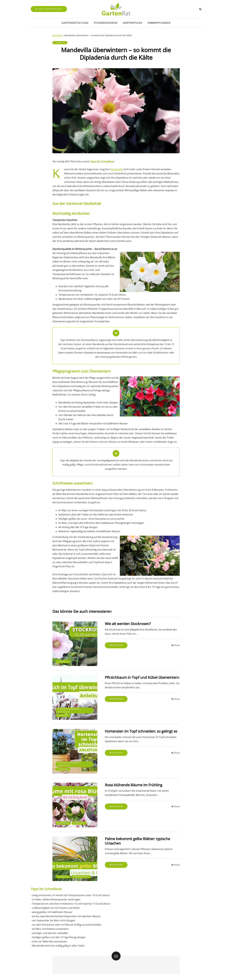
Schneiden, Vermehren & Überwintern (69, 710)
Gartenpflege (133, 23)
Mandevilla (116, 169)
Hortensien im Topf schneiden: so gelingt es (141, 731)
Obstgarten (63, 823)
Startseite (57, 35)
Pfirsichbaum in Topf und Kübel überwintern (142, 677)
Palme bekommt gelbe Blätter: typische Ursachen (137, 841)
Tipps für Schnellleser (102, 161)
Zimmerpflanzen (159, 23)
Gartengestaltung (75, 23)
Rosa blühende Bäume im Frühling (134, 785)
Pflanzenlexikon (106, 23)
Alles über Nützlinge (49, 9)
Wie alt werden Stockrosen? (128, 624)
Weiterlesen (116, 645)
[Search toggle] (200, 9)
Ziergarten (60, 43)
